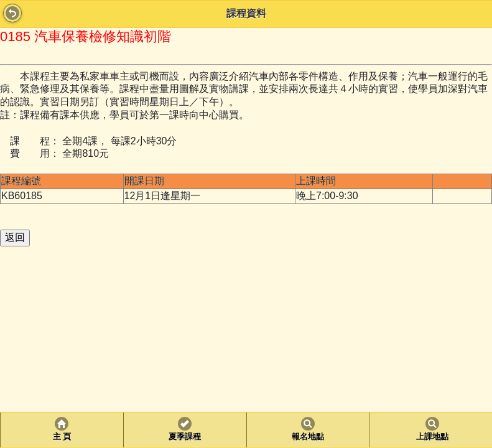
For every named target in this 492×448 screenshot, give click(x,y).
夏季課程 (185, 437)
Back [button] (12, 13)
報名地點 (308, 437)
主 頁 (62, 437)
